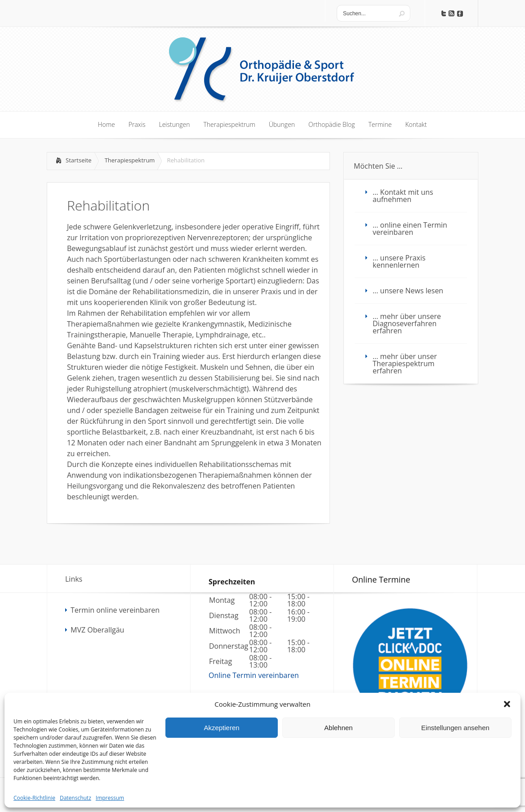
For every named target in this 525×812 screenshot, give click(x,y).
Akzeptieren (221, 728)
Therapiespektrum (130, 160)
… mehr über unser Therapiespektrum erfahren (405, 363)
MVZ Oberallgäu (97, 630)
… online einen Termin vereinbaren (410, 229)
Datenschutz (76, 798)
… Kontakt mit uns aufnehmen (403, 196)
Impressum (110, 798)
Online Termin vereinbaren (254, 675)
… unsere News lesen (408, 291)
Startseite (79, 160)
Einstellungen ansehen (455, 728)
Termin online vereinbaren (115, 610)
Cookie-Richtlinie (34, 798)
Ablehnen (338, 728)
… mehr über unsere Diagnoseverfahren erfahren (407, 323)
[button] (507, 704)
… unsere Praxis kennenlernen (399, 261)
